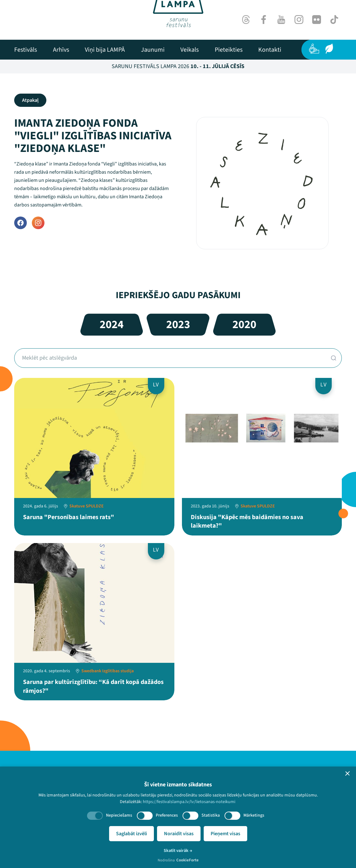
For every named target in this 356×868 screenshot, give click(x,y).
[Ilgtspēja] (329, 49)
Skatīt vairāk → (178, 851)
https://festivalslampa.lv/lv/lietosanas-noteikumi (189, 802)
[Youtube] (281, 20)
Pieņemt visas (225, 834)
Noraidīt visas (179, 834)
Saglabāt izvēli (131, 834)
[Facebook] (264, 20)
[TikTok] (334, 20)
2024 (112, 324)
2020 (244, 324)
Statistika (211, 815)
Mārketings (254, 815)
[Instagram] (299, 20)
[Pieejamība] (314, 49)
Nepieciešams (119, 815)
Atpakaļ (30, 100)
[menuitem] (26, 50)
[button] (347, 773)
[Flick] (317, 20)
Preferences (167, 815)
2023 (178, 324)
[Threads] (246, 20)
